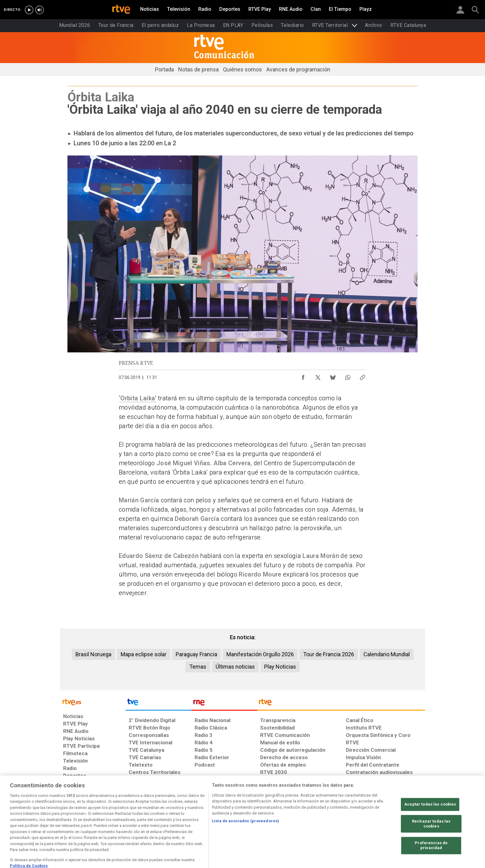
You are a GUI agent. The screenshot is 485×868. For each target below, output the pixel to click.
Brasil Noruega (93, 654)
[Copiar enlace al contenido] (363, 376)
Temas (198, 667)
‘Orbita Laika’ (138, 398)
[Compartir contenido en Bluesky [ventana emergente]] (333, 376)
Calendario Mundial (387, 654)
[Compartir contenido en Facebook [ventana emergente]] (303, 376)
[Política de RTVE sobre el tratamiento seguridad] (259, 820)
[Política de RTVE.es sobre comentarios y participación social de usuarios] (398, 820)
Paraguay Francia (196, 654)
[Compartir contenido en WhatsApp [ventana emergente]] (348, 376)
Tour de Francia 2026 (329, 654)
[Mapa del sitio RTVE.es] (331, 820)
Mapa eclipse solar (144, 654)
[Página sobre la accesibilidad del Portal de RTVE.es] (300, 820)
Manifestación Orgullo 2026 (260, 654)
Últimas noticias (235, 667)
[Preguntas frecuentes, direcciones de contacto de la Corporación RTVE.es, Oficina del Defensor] (356, 820)
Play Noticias (280, 667)
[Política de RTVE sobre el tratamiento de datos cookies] (161, 820)
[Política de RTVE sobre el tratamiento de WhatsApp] (209, 820)
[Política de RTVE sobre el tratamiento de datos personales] (113, 820)
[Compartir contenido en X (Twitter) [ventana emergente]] (318, 376)
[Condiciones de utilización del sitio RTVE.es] (73, 820)
